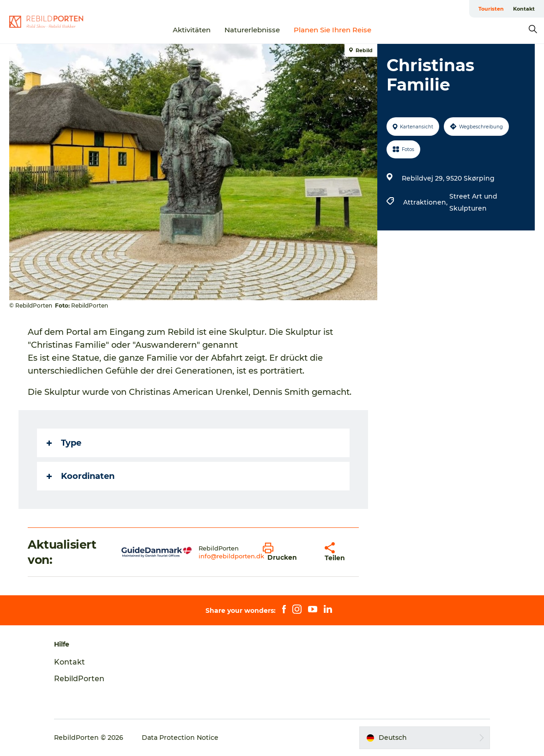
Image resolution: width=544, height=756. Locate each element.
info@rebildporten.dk (231, 556)
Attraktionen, (426, 202)
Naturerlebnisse (252, 30)
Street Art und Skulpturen (473, 202)
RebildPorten (79, 679)
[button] (287, 552)
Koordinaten (81, 476)
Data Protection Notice (180, 738)
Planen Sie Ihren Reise (332, 30)
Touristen (491, 9)
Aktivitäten (192, 30)
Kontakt (524, 9)
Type (64, 443)
